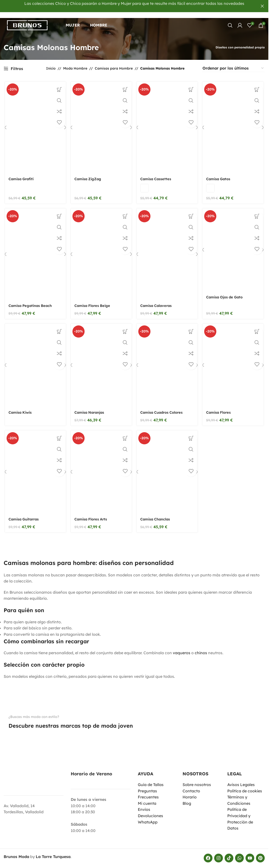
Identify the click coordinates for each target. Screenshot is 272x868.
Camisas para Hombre (114, 63)
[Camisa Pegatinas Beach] (35, 250)
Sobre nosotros (197, 780)
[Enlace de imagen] (14, 735)
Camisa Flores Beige (94, 302)
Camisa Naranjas (91, 409)
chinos (201, 648)
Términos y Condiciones (239, 796)
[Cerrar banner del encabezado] (262, 6)
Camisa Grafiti (21, 174)
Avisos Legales (241, 780)
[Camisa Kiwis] (35, 362)
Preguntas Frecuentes (148, 789)
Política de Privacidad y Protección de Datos (240, 814)
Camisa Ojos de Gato (227, 293)
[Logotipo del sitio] (30, 21)
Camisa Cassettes (157, 174)
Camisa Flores (221, 409)
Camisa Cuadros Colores (164, 409)
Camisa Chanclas (157, 517)
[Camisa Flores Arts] (101, 469)
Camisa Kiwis (20, 409)
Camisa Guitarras (24, 517)
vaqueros (182, 648)
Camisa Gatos (220, 174)
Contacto (191, 786)
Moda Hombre (75, 63)
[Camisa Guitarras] (35, 469)
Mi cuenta (147, 798)
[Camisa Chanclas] (167, 469)
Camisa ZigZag (89, 174)
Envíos (144, 805)
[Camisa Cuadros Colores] (167, 362)
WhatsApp (148, 817)
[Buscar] (230, 22)
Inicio (51, 63)
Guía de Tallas (151, 780)
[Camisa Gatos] (234, 122)
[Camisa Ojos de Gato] (234, 246)
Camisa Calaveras (158, 302)
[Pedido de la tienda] (233, 63)
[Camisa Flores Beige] (101, 250)
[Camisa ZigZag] (101, 122)
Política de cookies (245, 786)
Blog (187, 798)
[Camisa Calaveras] (167, 250)
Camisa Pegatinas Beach (31, 302)
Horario (190, 792)
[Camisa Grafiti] (35, 122)
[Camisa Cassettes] (167, 122)
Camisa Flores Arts (92, 517)
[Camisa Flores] (234, 362)
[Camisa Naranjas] (101, 362)
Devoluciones (150, 811)
